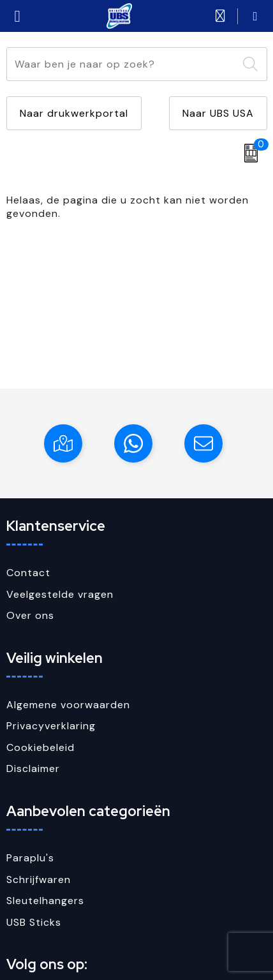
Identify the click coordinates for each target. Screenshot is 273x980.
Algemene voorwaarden (68, 705)
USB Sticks (34, 922)
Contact (28, 573)
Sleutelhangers (45, 901)
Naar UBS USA (218, 113)
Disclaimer (33, 768)
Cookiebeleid (41, 747)
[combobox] (122, 64)
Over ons (30, 615)
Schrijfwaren (39, 880)
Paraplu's (30, 858)
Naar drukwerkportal (74, 113)
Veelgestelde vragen (60, 594)
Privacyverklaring (51, 726)
